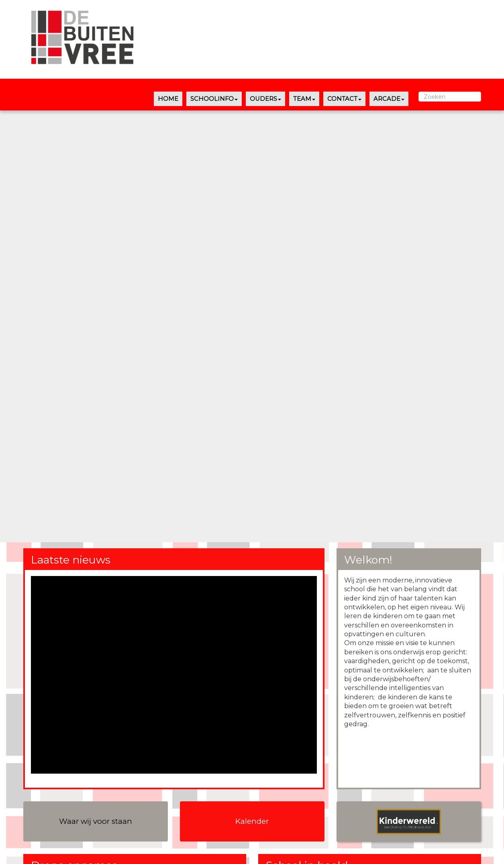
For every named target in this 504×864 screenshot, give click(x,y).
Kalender (252, 821)
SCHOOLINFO (214, 99)
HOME (168, 99)
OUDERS (265, 99)
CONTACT (344, 99)
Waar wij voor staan (96, 821)
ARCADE (389, 99)
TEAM (304, 99)
